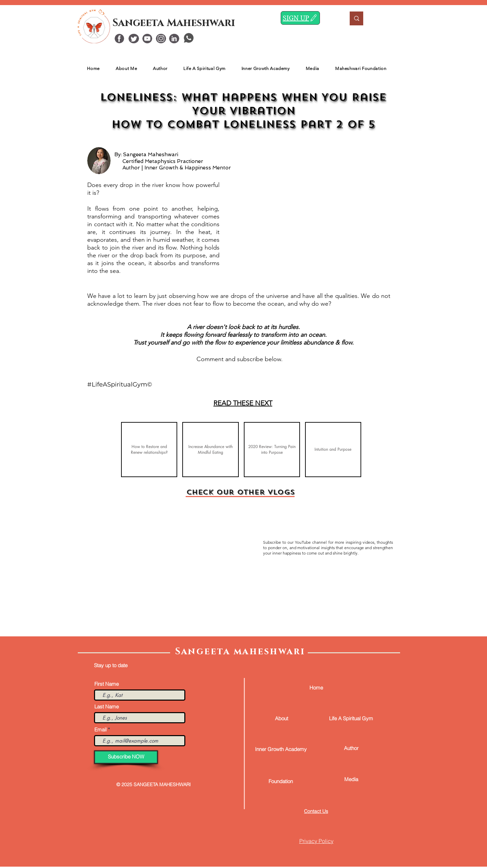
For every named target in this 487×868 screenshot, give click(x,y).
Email (100, 730)
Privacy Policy (316, 841)
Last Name (107, 707)
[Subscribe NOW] (126, 757)
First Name (107, 684)
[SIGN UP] (300, 18)
